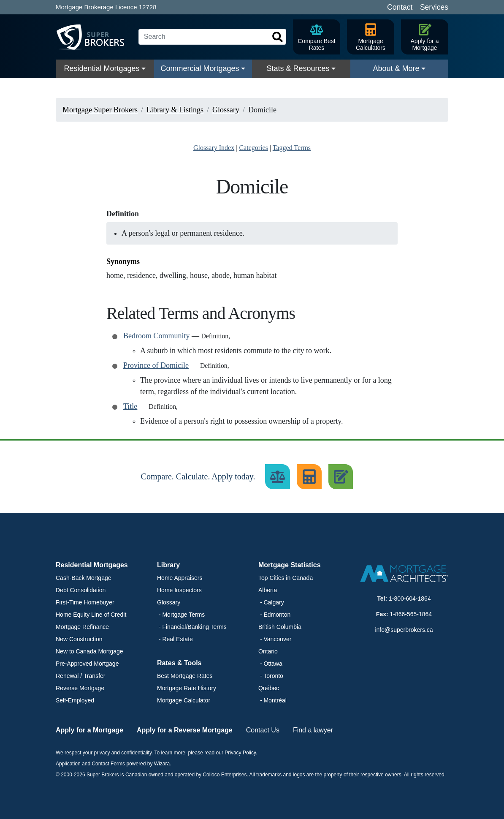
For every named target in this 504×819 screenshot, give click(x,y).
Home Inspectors (179, 590)
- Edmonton (274, 615)
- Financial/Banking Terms (192, 627)
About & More (396, 68)
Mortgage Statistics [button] (290, 565)
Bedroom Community (157, 336)
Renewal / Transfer (81, 676)
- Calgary (271, 602)
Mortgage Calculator (184, 700)
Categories (253, 148)
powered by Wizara (148, 764)
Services (434, 7)
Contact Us (263, 730)
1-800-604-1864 (410, 599)
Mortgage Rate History (187, 688)
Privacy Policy (240, 753)
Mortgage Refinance (82, 627)
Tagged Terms (292, 148)
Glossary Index (214, 148)
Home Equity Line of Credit (91, 615)
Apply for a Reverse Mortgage (185, 730)
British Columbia (280, 627)
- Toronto (271, 676)
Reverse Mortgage (80, 688)
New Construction (79, 639)
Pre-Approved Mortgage (87, 664)
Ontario (268, 651)
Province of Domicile (156, 365)
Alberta (268, 590)
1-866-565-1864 (411, 614)
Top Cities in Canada (286, 578)
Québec (269, 688)
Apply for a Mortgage (89, 730)
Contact (400, 7)
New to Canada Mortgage (89, 651)
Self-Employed (75, 700)
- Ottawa (270, 664)
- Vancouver (275, 639)
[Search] (212, 37)
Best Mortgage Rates (185, 676)
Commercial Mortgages (200, 68)
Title (130, 406)
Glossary (169, 602)
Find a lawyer (313, 730)
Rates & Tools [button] (179, 663)
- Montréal (272, 700)
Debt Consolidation (81, 590)
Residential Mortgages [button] (92, 565)
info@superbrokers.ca (404, 630)
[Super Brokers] (94, 37)
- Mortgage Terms (181, 615)
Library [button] (168, 565)
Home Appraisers (180, 578)
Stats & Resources (298, 68)
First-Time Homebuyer (85, 602)
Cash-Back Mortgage (84, 578)
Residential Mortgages (102, 68)
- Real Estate (175, 639)
